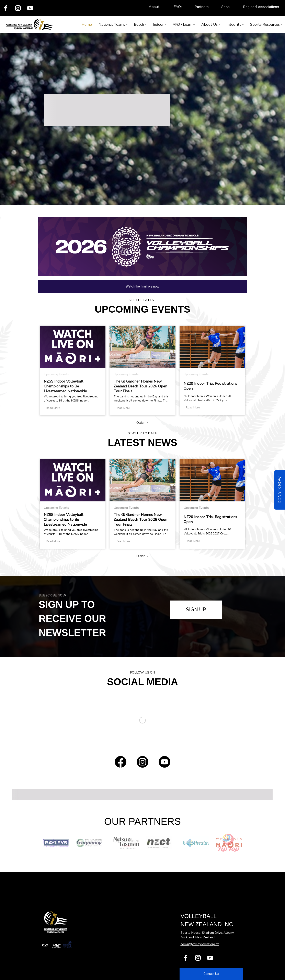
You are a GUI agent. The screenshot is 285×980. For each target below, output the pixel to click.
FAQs (178, 7)
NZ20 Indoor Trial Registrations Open (210, 386)
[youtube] (30, 8)
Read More (53, 408)
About (154, 7)
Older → (142, 423)
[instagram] (18, 8)
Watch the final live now (142, 286)
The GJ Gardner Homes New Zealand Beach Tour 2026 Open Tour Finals (140, 386)
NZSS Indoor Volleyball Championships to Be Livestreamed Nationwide (65, 386)
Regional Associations (261, 7)
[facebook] (186, 958)
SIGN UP (196, 610)
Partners (202, 7)
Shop (225, 7)
